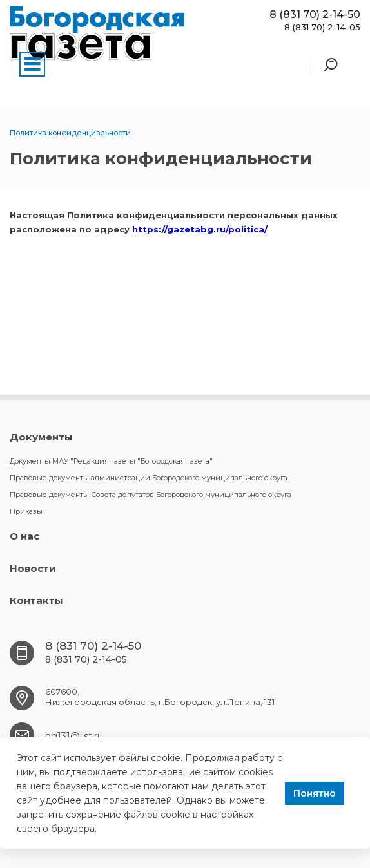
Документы (41, 437)
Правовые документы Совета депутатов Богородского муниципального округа (151, 495)
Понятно (315, 793)
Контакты (36, 600)
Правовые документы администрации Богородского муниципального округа (149, 478)
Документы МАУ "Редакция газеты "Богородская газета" (111, 461)
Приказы (26, 511)
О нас (24, 536)
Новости (33, 568)
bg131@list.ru (74, 736)
